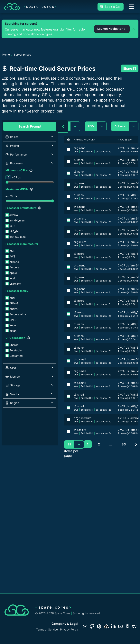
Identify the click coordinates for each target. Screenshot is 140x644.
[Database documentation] (99, 626)
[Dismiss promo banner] (134, 29)
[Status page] (106, 626)
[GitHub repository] (92, 626)
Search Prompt (30, 126)
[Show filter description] (31, 170)
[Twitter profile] (135, 626)
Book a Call (111, 7)
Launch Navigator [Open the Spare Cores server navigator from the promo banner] (112, 29)
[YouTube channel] (120, 626)
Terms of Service (47, 629)
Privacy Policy (69, 629)
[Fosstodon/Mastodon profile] (127, 626)
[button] (30, 137)
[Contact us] (85, 626)
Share (130, 68)
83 (124, 444)
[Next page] (136, 444)
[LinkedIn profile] (113, 626)
